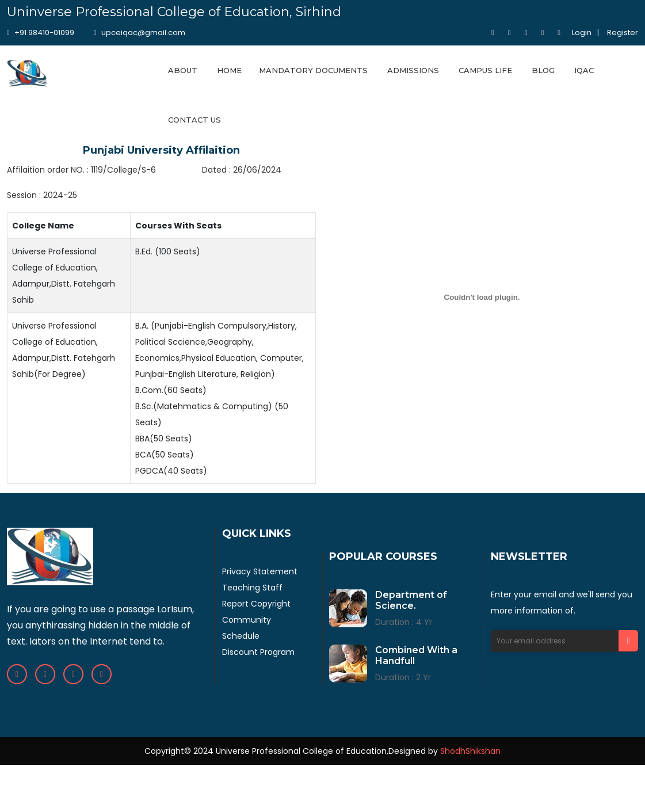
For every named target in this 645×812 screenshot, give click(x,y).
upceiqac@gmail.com (140, 33)
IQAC (584, 70)
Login (582, 33)
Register (623, 33)
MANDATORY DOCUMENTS (313, 70)
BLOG (543, 70)
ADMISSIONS (413, 70)
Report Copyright (256, 604)
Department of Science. (411, 600)
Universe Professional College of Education (301, 751)
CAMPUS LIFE (485, 70)
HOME (229, 70)
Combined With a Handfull (416, 655)
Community (247, 620)
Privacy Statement (260, 571)
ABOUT (183, 70)
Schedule (241, 636)
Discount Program (258, 652)
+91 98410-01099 (41, 33)
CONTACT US (194, 120)
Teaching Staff (252, 588)
